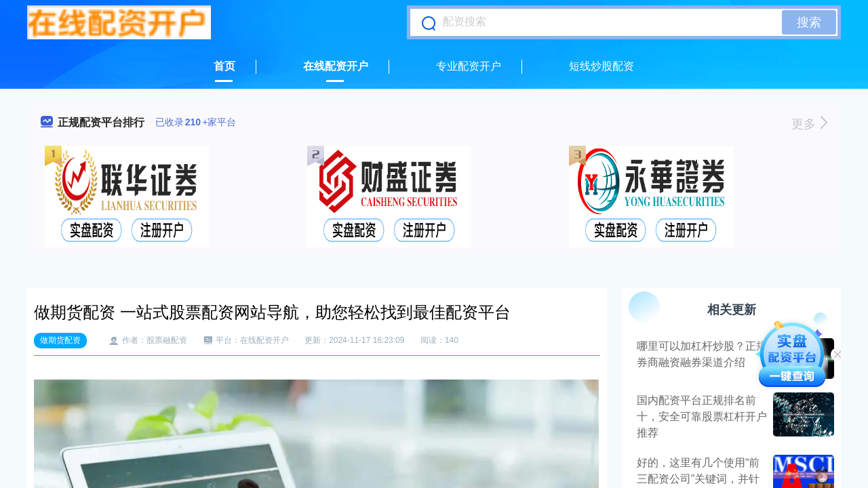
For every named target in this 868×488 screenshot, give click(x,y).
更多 (809, 124)
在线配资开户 (336, 66)
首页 (224, 66)
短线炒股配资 (601, 66)
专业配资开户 (469, 66)
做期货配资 (60, 340)
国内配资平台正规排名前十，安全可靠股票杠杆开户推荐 (702, 416)
